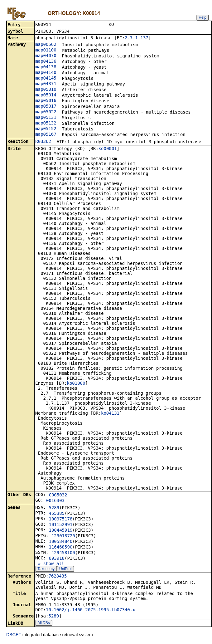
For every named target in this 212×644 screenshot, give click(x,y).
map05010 (46, 90)
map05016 (46, 101)
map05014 (46, 95)
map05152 (46, 129)
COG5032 (58, 495)
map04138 (46, 67)
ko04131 (110, 414)
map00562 (46, 45)
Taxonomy (46, 569)
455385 (57, 514)
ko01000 (76, 384)
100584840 (60, 542)
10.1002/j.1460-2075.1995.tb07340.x (91, 610)
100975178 (60, 520)
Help (202, 17)
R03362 (43, 142)
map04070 (46, 56)
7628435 (58, 577)
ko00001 (108, 149)
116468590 (60, 548)
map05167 (46, 135)
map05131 (46, 118)
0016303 (55, 501)
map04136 (46, 62)
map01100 (46, 51)
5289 (54, 508)
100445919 (60, 531)
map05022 (46, 112)
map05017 (46, 107)
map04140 (46, 73)
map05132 (46, 124)
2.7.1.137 (137, 38)
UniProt (65, 569)
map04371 (46, 84)
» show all (50, 564)
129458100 (63, 553)
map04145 (46, 79)
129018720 (63, 536)
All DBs (43, 623)
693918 (57, 559)
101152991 (60, 525)
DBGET (14, 635)
